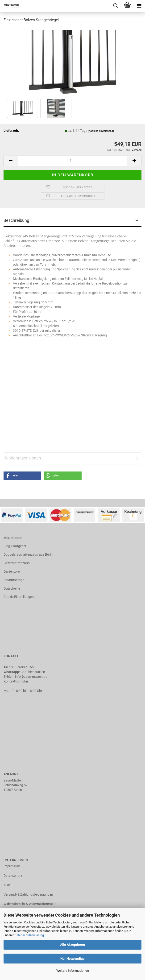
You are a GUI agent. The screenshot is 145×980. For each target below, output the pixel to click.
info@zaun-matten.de (31, 677)
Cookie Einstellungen (19, 597)
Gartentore (12, 571)
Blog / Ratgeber (15, 546)
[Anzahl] (72, 161)
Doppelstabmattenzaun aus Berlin (28, 554)
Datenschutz (13, 876)
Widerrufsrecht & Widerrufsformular (30, 904)
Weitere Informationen (73, 971)
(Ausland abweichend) (101, 131)
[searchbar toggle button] (116, 6)
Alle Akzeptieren (72, 945)
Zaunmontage (14, 580)
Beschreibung (16, 220)
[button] (22, 476)
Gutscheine (12, 588)
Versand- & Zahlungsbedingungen (28, 894)
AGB (7, 885)
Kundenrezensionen (22, 458)
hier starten (37, 672)
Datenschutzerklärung (29, 935)
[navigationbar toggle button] (139, 6)
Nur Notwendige (72, 959)
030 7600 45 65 (22, 667)
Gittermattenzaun (17, 563)
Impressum (12, 866)
